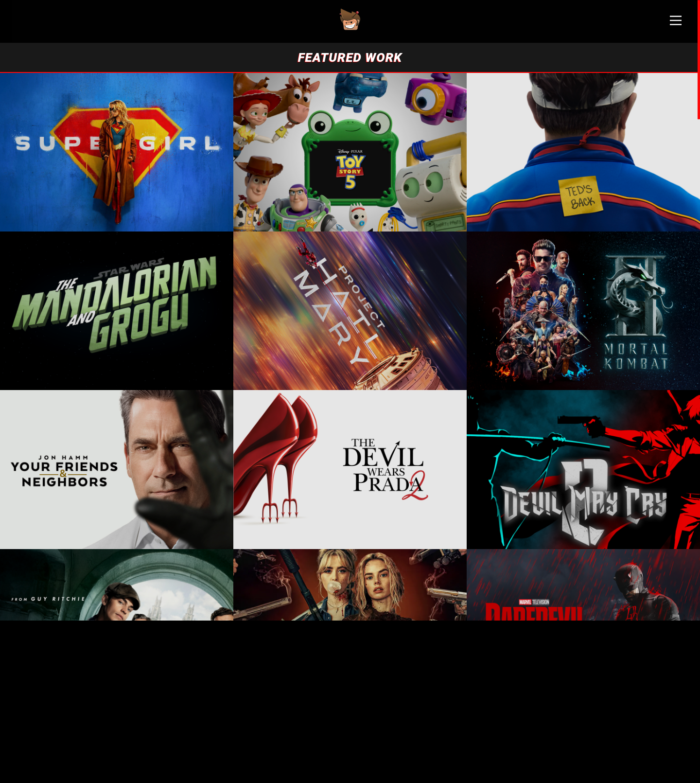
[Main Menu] (676, 24)
